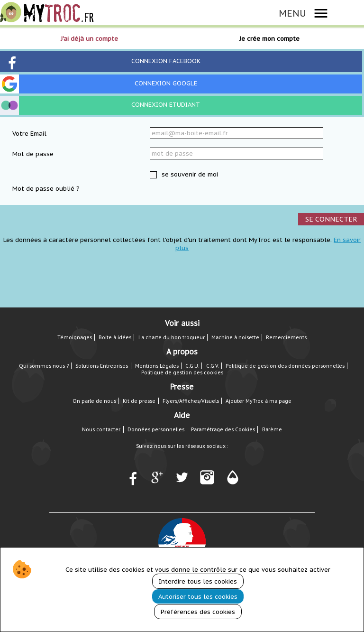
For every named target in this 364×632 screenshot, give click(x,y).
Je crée (269, 39)
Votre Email (29, 134)
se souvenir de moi (189, 174)
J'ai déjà (89, 39)
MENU (292, 13)
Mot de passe (33, 154)
